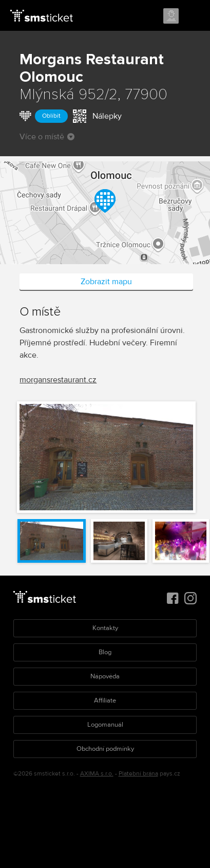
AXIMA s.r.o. (97, 774)
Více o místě (47, 137)
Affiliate (105, 700)
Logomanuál (105, 725)
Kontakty (105, 628)
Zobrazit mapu (106, 282)
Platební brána (138, 774)
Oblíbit (51, 116)
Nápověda (105, 676)
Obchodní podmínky (105, 749)
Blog (105, 652)
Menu (193, 16)
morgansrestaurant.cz (58, 380)
